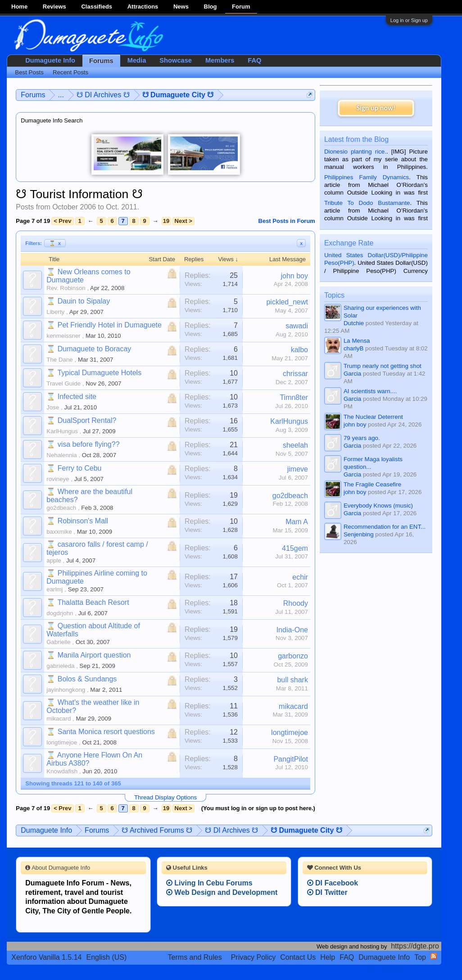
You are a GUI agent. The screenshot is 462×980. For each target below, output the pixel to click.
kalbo (299, 350)
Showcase (176, 60)
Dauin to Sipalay (84, 301)
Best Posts (29, 72)
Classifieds (97, 7)
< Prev (62, 221)
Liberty (55, 312)
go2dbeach (61, 508)
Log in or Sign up (409, 20)
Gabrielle (58, 642)
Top (420, 957)
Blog (211, 7)
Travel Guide (63, 383)
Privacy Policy (254, 957)
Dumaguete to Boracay (95, 349)
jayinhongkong (66, 690)
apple (54, 560)
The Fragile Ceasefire (372, 484)
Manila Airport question (94, 655)
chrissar (295, 374)
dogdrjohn (60, 613)
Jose (53, 407)
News (181, 7)
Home (19, 7)
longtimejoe (62, 742)
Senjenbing (359, 534)
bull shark (292, 680)
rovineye (58, 479)
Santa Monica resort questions (106, 732)
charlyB (353, 348)
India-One (292, 630)
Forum (241, 7)
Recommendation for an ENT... (385, 527)
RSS (434, 956)
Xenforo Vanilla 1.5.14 (46, 957)
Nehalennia (61, 455)
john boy (294, 276)
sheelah (295, 445)
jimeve (298, 469)
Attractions (143, 7)
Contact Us (298, 957)
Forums (101, 61)
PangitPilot (291, 759)
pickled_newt (287, 302)
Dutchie (354, 323)
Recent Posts (70, 72)
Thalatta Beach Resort (93, 602)
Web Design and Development (222, 892)
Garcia (352, 374)
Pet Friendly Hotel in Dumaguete (110, 325)
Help (328, 957)
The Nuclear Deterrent (373, 417)
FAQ (254, 60)
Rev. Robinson (66, 288)
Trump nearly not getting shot (383, 366)
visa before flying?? (89, 444)
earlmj (54, 589)
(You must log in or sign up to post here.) (258, 808)
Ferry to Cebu (80, 468)
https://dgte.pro (415, 946)
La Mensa (357, 341)
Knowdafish (62, 771)
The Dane (60, 360)
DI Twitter (327, 892)
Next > (183, 221)
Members (220, 60)
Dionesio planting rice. (355, 152)
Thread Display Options (165, 797)
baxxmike (59, 532)
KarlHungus (62, 431)
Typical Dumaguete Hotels (99, 373)
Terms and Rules (195, 957)
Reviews (54, 7)
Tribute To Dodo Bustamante (367, 203)
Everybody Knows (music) (378, 506)
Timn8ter (294, 397)
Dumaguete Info (50, 60)
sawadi (297, 326)
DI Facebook (333, 883)
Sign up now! (376, 108)
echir (300, 577)
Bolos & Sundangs (87, 679)
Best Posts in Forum (287, 221)
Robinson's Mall (83, 521)
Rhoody (296, 603)
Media (137, 60)
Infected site (77, 397)
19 (166, 221)
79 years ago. (362, 438)
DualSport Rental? (87, 420)
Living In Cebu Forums (209, 883)
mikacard (59, 719)
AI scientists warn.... (370, 391)
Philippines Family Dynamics (367, 177)
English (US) (107, 957)
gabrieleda (60, 666)
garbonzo (293, 656)
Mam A (297, 522)
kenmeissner (63, 336)
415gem (295, 548)
